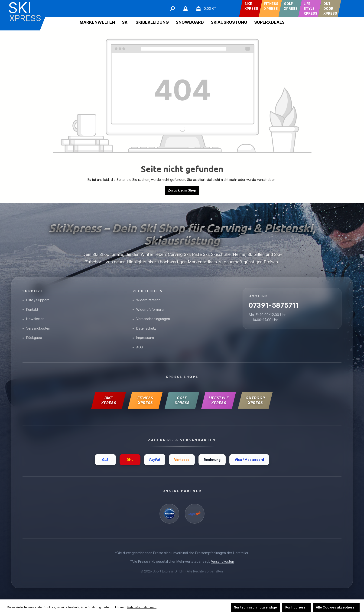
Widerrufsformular (149, 306)
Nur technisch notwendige (255, 607)
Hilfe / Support (36, 297)
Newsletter (34, 316)
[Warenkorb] (205, 9)
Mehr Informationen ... (142, 607)
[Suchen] (172, 9)
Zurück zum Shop (182, 190)
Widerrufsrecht (146, 297)
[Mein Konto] (185, 9)
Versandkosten (37, 326)
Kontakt (31, 306)
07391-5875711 (276, 303)
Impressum (143, 336)
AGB (138, 346)
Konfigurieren (296, 607)
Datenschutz (145, 326)
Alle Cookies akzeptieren (336, 607)
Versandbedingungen (151, 316)
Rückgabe (33, 336)
